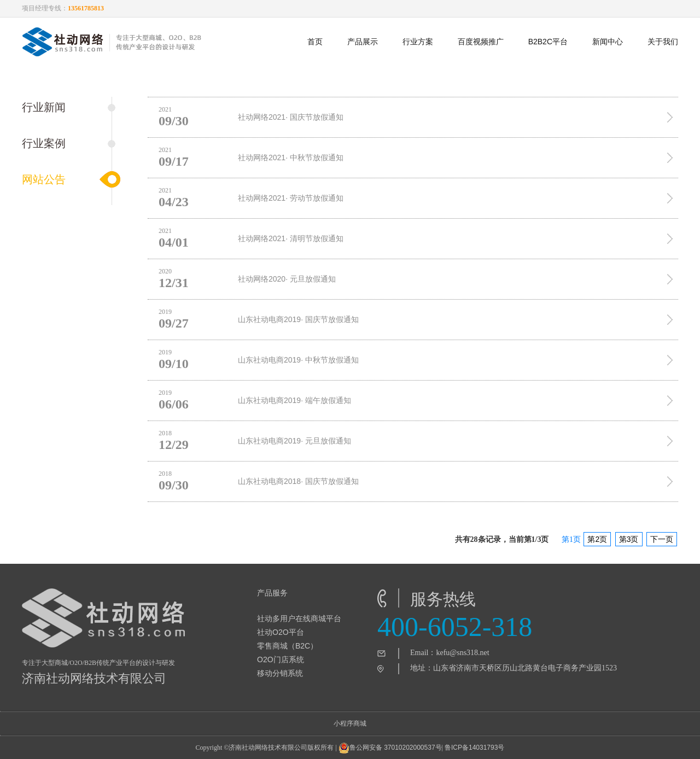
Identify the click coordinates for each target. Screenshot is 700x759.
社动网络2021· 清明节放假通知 (291, 238)
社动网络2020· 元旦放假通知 (287, 279)
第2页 (597, 539)
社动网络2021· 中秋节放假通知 (291, 157)
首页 (315, 42)
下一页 (662, 539)
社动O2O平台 (281, 632)
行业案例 (44, 143)
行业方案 (418, 42)
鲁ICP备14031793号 (474, 748)
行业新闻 (44, 107)
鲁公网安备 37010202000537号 (390, 748)
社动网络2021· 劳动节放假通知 (291, 198)
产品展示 (363, 42)
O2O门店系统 (281, 659)
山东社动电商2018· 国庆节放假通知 (298, 481)
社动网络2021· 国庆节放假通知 (291, 117)
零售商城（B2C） (287, 646)
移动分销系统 (280, 673)
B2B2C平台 (548, 42)
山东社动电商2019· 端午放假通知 (294, 400)
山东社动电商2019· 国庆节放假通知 (298, 319)
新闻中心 (608, 42)
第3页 (629, 539)
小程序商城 (350, 723)
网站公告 (44, 179)
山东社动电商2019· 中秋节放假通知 (298, 360)
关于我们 (663, 42)
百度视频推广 (481, 42)
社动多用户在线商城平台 (299, 618)
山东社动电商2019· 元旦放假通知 (294, 441)
